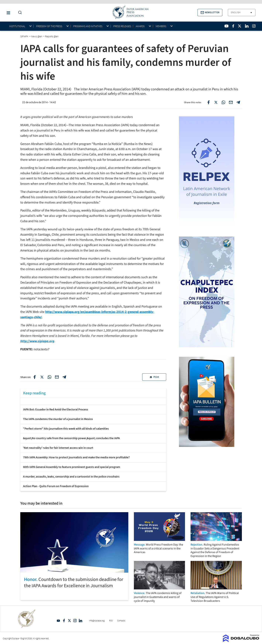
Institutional (17, 26)
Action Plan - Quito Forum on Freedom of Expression (56, 486)
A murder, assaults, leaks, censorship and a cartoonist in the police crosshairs (71, 477)
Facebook (64, 621)
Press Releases (122, 26)
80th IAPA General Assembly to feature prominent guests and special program (72, 467)
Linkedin (81, 621)
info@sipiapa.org (97, 620)
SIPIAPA (24, 36)
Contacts (121, 620)
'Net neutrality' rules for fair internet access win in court (58, 448)
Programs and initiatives (88, 26)
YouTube (58, 621)
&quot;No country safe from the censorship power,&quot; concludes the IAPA (71, 438)
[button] (210, 13)
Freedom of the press (49, 26)
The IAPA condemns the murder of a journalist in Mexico (58, 419)
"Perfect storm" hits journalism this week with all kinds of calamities (66, 429)
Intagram (75, 621)
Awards (140, 26)
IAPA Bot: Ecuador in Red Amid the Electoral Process (56, 409)
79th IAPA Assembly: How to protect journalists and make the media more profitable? (76, 457)
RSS (111, 620)
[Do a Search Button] (19, 13)
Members (161, 26)
